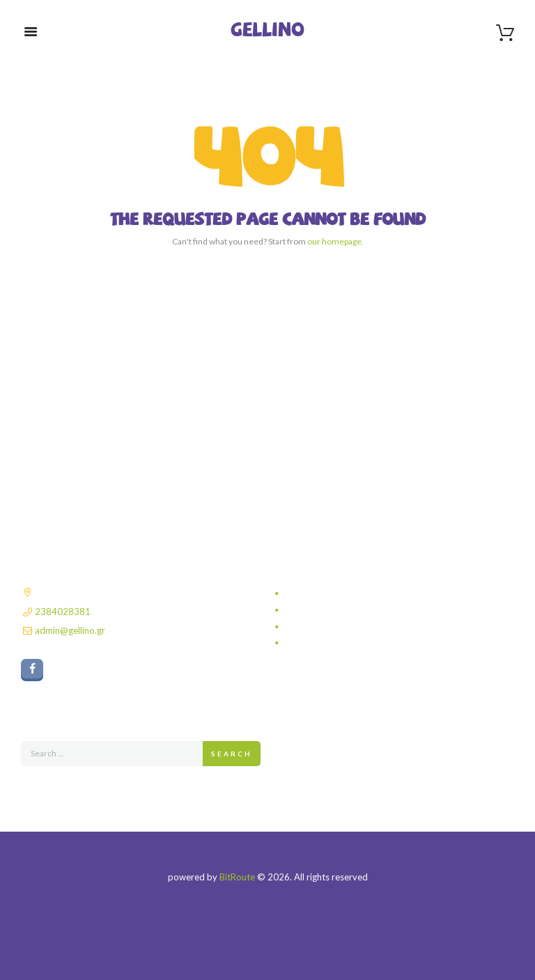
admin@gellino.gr (70, 630)
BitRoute (237, 877)
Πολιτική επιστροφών (328, 643)
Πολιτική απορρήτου (326, 593)
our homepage (334, 241)
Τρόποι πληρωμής (323, 627)
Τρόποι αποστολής (323, 610)
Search (232, 754)
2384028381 (63, 612)
